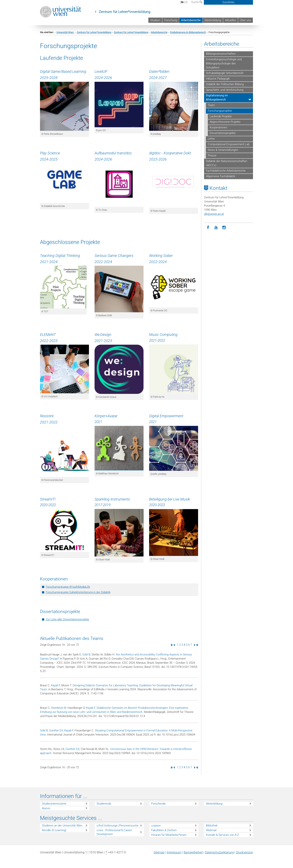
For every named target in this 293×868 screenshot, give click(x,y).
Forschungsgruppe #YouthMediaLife (68, 587)
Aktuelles (230, 20)
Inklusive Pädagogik (218, 79)
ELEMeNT (48, 335)
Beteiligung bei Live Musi (169, 499)
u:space (156, 826)
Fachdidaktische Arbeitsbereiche (226, 171)
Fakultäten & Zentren (164, 830)
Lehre (211, 139)
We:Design (103, 335)
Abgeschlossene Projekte (225, 122)
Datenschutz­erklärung (219, 852)
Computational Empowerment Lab (229, 144)
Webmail (211, 830)
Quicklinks (228, 2)
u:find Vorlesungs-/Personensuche (118, 826)
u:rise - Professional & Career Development (114, 832)
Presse (212, 155)
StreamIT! (48, 499)
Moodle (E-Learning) (54, 830)
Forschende (158, 804)
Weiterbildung (213, 20)
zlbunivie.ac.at (214, 214)
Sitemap (159, 852)
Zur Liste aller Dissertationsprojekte (67, 619)
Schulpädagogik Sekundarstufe (225, 73)
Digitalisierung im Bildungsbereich (188, 32)
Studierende (104, 804)
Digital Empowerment (166, 416)
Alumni (46, 808)
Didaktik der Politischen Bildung (225, 84)
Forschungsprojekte (220, 111)
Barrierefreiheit (193, 852)
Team (211, 105)
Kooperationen (218, 127)
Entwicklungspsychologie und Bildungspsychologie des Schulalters (224, 63)
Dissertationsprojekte (223, 133)
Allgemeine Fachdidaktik (220, 176)
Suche (197, 2)
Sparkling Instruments (112, 499)
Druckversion (245, 852)
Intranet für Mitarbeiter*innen (169, 835)
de (184, 2)
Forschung (171, 20)
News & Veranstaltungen (223, 150)
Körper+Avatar (106, 416)
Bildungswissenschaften (221, 54)
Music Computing (163, 335)
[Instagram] (224, 228)
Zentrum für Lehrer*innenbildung (125, 12)
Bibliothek (212, 826)
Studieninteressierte (54, 804)
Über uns (245, 20)
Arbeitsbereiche (191, 20)
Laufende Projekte (221, 116)
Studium (155, 20)
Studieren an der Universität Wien (62, 826)
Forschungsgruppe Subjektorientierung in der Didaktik (78, 592)
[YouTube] (216, 228)
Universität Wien (65, 32)
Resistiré (47, 416)
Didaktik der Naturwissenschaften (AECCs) (227, 163)
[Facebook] (208, 228)
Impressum (174, 852)
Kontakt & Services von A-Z (222, 835)
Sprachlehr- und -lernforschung (225, 90)
